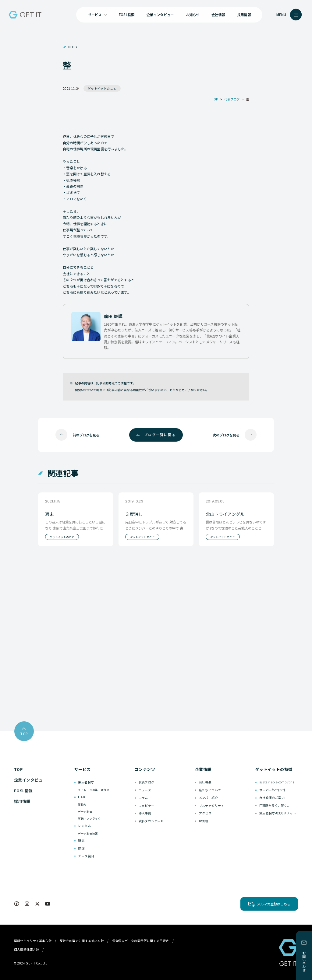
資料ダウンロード (151, 821)
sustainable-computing (277, 782)
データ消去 (85, 811)
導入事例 (145, 813)
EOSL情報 (23, 791)
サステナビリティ (211, 805)
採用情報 (244, 15)
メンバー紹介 (208, 798)
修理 (81, 848)
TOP (18, 769)
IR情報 (204, 821)
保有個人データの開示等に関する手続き (141, 941)
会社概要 (205, 782)
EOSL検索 (127, 15)
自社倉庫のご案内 (272, 798)
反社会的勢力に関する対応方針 (82, 941)
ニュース (145, 790)
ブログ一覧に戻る (160, 435)
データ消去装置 (88, 833)
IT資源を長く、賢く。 (275, 805)
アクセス (205, 813)
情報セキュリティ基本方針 (33, 941)
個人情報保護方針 (27, 949)
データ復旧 (86, 856)
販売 (81, 840)
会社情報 (218, 15)
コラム (143, 798)
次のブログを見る (226, 435)
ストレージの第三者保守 (94, 790)
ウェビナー (147, 805)
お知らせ (193, 15)
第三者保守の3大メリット (278, 813)
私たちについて (210, 790)
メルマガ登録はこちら (274, 904)
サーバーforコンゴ (272, 790)
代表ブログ (147, 782)
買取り (82, 804)
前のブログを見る (86, 435)
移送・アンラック (89, 818)
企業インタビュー (160, 15)
